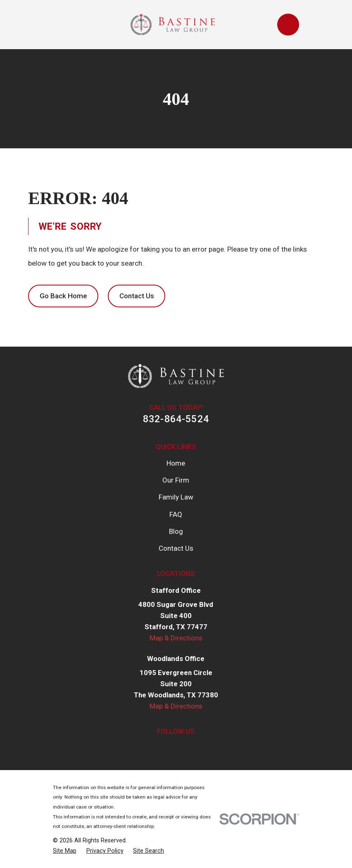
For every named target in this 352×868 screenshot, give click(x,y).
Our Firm (176, 480)
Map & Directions (176, 638)
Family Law (176, 497)
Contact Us (137, 296)
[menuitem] (65, 851)
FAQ (176, 514)
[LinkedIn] (186, 748)
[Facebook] (147, 748)
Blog (176, 531)
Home (176, 463)
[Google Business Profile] (205, 748)
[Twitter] (166, 748)
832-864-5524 (176, 419)
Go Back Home (63, 296)
